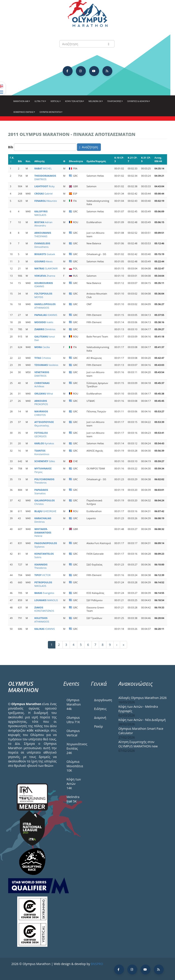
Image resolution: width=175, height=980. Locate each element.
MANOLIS (46, 600)
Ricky (45, 186)
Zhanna (45, 276)
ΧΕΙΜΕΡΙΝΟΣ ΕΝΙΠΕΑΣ (24, 114)
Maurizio (46, 201)
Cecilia (42, 347)
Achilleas (42, 385)
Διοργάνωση (103, 700)
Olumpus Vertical (73, 733)
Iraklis (44, 322)
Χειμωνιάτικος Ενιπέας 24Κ (75, 748)
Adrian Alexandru (43, 224)
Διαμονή (100, 718)
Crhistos (43, 358)
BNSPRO (97, 964)
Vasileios (46, 365)
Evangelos (44, 593)
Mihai (44, 394)
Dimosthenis (42, 245)
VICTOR (42, 575)
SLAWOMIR (46, 268)
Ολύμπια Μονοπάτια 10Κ (75, 766)
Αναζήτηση (89, 147)
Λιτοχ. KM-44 (158, 159)
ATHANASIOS (45, 306)
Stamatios (41, 492)
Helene (43, 532)
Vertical (55, 103)
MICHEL (43, 168)
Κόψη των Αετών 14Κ (74, 784)
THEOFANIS (43, 234)
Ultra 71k (40, 103)
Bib (11, 147)
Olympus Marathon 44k (74, 704)
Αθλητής (40, 161)
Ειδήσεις (100, 709)
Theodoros (44, 481)
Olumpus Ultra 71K (73, 720)
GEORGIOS (41, 434)
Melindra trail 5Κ (73, 799)
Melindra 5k (95, 103)
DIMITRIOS (45, 177)
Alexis (44, 261)
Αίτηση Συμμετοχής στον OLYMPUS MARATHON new (138, 744)
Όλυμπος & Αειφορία (138, 103)
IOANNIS (44, 285)
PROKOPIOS (41, 403)
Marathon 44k (21, 103)
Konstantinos (42, 452)
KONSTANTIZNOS (44, 609)
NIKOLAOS (41, 213)
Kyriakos (44, 443)
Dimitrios (45, 329)
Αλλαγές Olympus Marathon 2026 (143, 698)
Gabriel (44, 194)
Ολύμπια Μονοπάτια (51, 114)
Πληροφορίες (115, 103)
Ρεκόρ (99, 726)
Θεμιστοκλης (44, 424)
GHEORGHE (45, 511)
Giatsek (45, 254)
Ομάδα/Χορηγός (96, 161)
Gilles (45, 461)
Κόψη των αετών (74, 103)
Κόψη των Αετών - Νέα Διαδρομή (142, 720)
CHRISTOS (41, 413)
